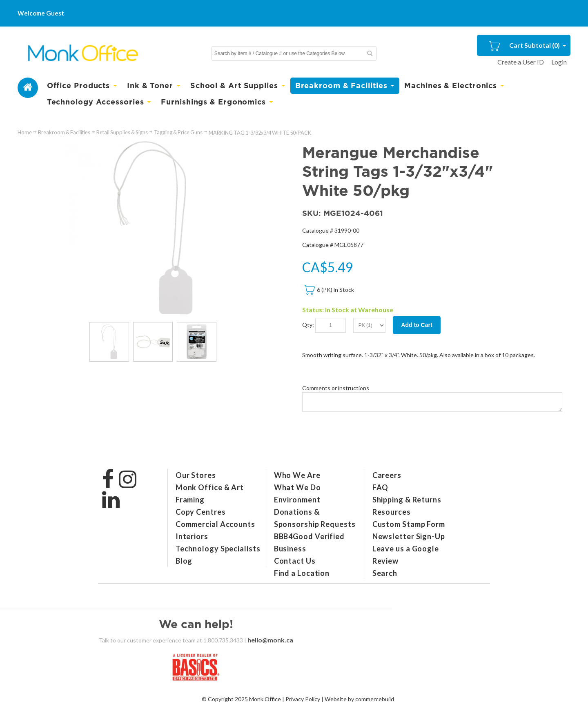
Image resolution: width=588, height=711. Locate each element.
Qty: (308, 324)
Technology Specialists (218, 549)
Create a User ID (521, 62)
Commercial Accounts (215, 524)
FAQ (381, 487)
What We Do (297, 487)
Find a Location (302, 573)
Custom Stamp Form (409, 524)
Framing (190, 500)
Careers (387, 475)
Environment (297, 500)
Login (559, 62)
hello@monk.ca (270, 640)
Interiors (192, 536)
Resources (392, 512)
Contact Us (295, 561)
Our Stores (196, 475)
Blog (184, 561)
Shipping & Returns (407, 500)
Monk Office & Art (210, 487)
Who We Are (297, 475)
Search (385, 573)
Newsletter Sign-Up (409, 536)
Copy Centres (201, 512)
